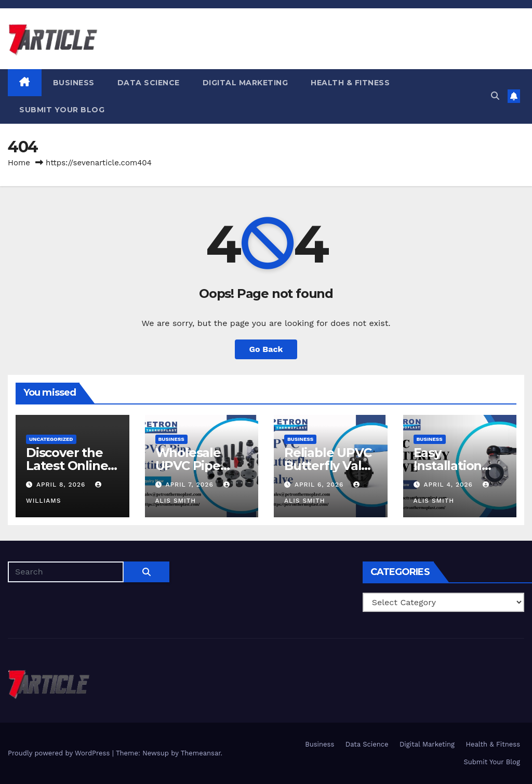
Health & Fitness (350, 83)
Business (74, 83)
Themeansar (201, 753)
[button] (495, 96)
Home (19, 163)
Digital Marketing (245, 83)
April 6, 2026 (320, 485)
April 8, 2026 (62, 485)
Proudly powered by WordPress (60, 753)
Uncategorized (51, 439)
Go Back (266, 349)
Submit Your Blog (62, 110)
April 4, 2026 (449, 485)
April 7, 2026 (190, 485)
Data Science (149, 83)
